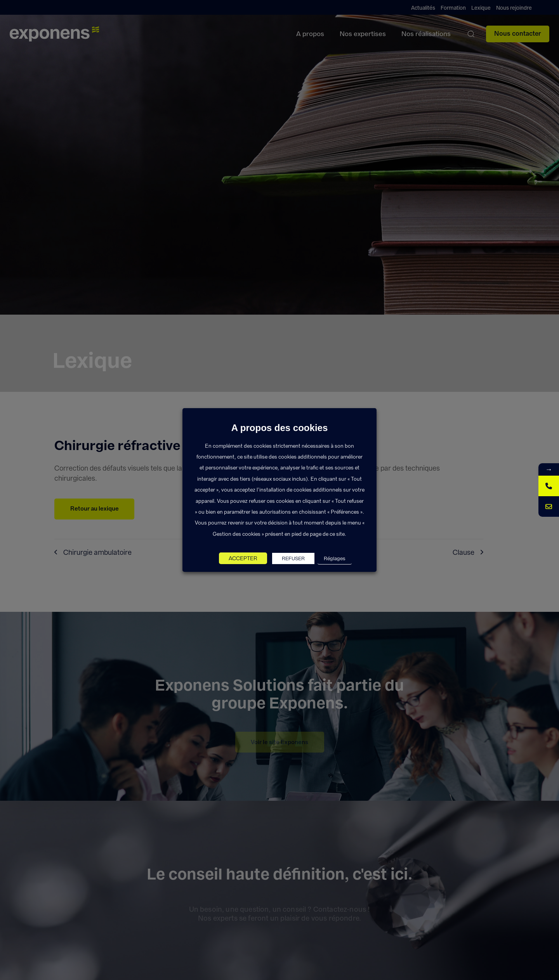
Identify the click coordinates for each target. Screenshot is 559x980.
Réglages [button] (335, 558)
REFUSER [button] (293, 558)
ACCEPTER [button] (243, 558)
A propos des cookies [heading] (280, 428)
